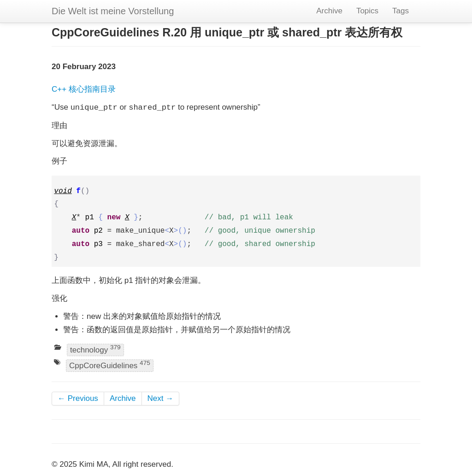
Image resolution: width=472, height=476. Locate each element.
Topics (367, 11)
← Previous (78, 398)
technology (95, 350)
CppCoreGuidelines (110, 365)
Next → (161, 398)
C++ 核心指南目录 (84, 89)
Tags (401, 11)
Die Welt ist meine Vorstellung (113, 11)
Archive (329, 11)
